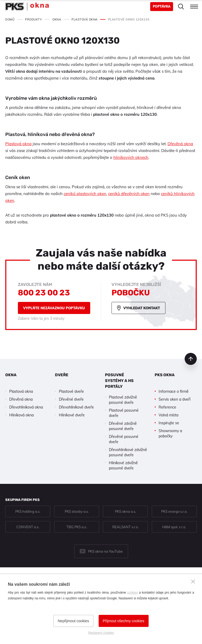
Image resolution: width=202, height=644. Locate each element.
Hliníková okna (21, 415)
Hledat (181, 7)
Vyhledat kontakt (142, 308)
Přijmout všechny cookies (124, 621)
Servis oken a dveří (175, 399)
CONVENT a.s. (28, 527)
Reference (167, 407)
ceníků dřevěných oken (129, 194)
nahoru (191, 359)
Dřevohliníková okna (26, 407)
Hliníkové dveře (72, 415)
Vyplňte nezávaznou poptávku (54, 308)
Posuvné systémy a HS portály (119, 381)
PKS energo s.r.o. (174, 511)
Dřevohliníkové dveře (76, 407)
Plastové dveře (71, 391)
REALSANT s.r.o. (125, 527)
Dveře (62, 375)
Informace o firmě (174, 391)
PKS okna (165, 375)
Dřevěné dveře (71, 399)
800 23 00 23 (44, 293)
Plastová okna (18, 144)
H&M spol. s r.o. (174, 527)
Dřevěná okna (180, 144)
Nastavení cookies (101, 633)
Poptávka (162, 6)
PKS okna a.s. (125, 511)
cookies (133, 593)
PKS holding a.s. (28, 511)
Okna (11, 375)
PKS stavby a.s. (77, 511)
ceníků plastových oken (85, 194)
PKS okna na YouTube (105, 551)
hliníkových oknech (131, 157)
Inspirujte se (169, 423)
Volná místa (168, 415)
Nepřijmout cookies (73, 621)
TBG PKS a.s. (77, 527)
